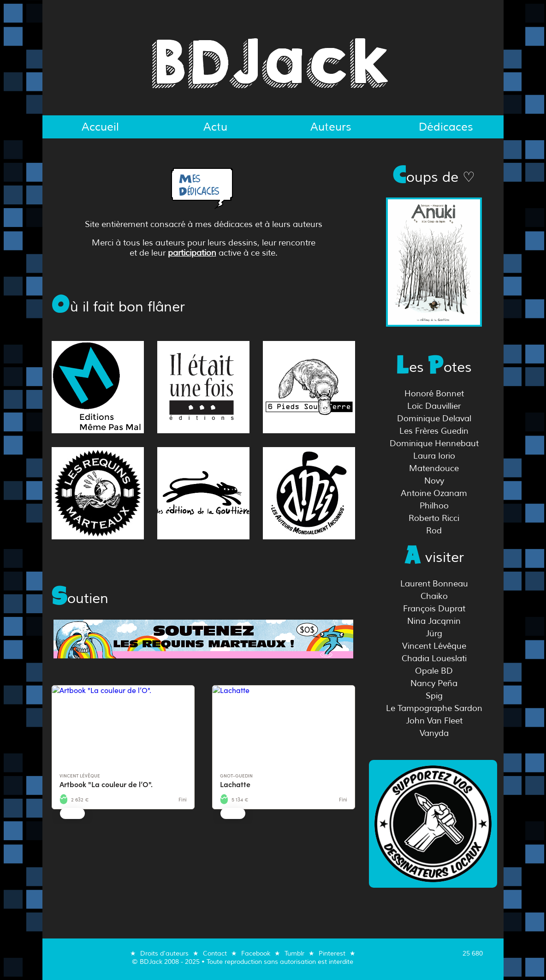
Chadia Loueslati (434, 658)
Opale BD (434, 671)
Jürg (434, 633)
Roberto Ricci (434, 518)
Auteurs (331, 127)
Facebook (256, 953)
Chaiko (434, 596)
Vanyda (434, 733)
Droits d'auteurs (164, 953)
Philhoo (434, 506)
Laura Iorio (434, 456)
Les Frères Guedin (434, 431)
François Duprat (434, 609)
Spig (434, 696)
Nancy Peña (434, 683)
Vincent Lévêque (434, 646)
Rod (434, 531)
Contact (215, 953)
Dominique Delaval (434, 418)
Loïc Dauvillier (434, 406)
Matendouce (434, 468)
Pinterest (332, 953)
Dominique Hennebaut (434, 443)
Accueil (100, 127)
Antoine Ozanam (434, 493)
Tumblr (294, 953)
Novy (434, 481)
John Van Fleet (434, 721)
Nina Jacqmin (434, 621)
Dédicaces (446, 127)
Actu (215, 127)
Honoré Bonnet (434, 394)
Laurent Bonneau (434, 584)
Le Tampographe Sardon (434, 708)
